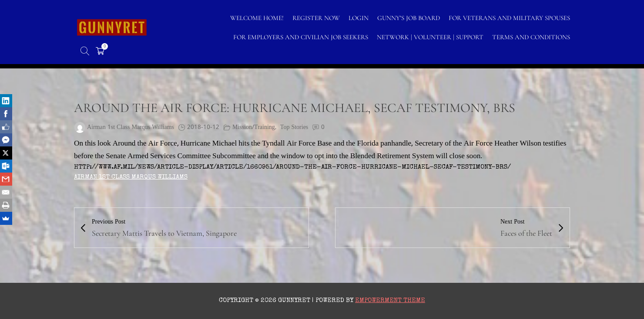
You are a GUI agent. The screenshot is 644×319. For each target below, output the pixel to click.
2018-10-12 (203, 127)
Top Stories (294, 127)
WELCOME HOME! (257, 18)
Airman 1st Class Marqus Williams (131, 177)
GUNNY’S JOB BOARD (409, 18)
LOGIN (359, 18)
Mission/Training (254, 127)
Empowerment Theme (390, 300)
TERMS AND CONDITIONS (531, 37)
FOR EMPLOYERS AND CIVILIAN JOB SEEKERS (301, 37)
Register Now (316, 18)
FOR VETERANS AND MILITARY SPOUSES (509, 18)
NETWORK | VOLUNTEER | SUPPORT (430, 37)
